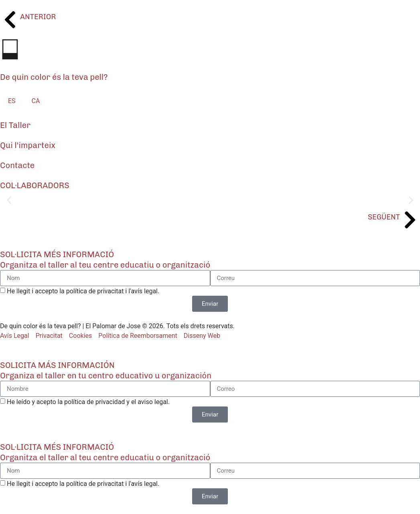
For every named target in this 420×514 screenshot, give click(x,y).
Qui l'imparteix (28, 145)
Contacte (17, 165)
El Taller (15, 125)
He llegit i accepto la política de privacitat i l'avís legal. (83, 291)
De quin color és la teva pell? (54, 77)
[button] (9, 200)
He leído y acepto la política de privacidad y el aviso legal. (88, 402)
